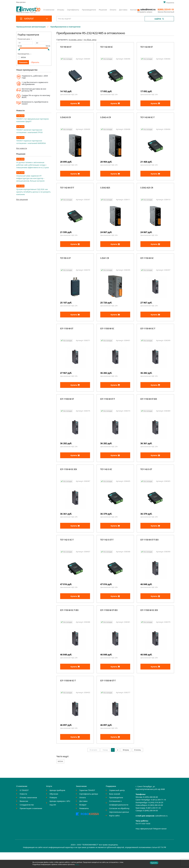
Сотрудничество (27, 820)
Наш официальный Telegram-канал (151, 844)
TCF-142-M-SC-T (147, 119)
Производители (89, 10)
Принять (154, 863)
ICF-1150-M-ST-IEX (149, 407)
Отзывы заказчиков (28, 813)
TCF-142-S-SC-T (67, 551)
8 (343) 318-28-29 (156, 818)
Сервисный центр (117, 806)
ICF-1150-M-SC (147, 263)
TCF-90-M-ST (66, 47)
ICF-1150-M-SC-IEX (69, 479)
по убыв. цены (90, 40)
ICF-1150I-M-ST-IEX (109, 623)
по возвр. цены (75, 40)
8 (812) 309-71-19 (159, 815)
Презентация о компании (31, 824)
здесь (77, 864)
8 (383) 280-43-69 (156, 821)
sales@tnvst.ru (161, 831)
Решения (103, 10)
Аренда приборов (57, 806)
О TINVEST (24, 806)
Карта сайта (114, 831)
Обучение (54, 810)
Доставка (123, 10)
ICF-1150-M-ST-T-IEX (149, 551)
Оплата (113, 10)
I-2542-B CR (65, 119)
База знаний (115, 810)
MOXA (23, 57)
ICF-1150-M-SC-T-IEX (69, 623)
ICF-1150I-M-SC (107, 335)
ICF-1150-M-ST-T (108, 407)
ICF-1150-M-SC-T (148, 335)
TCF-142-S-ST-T (107, 551)
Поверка (53, 813)
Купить (75, 105)
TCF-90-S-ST (65, 263)
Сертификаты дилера (89, 810)
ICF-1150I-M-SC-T (68, 695)
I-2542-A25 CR (147, 191)
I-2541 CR (105, 263)
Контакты (134, 10)
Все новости (22, 148)
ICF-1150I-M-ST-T (108, 695)
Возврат (83, 820)
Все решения (22, 199)
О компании (49, 10)
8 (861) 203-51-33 (153, 823)
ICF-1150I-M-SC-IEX (149, 623)
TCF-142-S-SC (106, 479)
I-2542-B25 (105, 191)
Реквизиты (84, 824)
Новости (23, 810)
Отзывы (61, 10)
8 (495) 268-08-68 (150, 813)
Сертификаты (73, 10)
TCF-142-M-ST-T (67, 191)
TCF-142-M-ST (147, 47)
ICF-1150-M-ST (67, 335)
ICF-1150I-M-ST (67, 407)
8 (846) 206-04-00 (150, 826)
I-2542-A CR (106, 119)
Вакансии (24, 817)
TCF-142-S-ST (146, 479)
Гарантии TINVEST (87, 806)
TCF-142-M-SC (107, 47)
